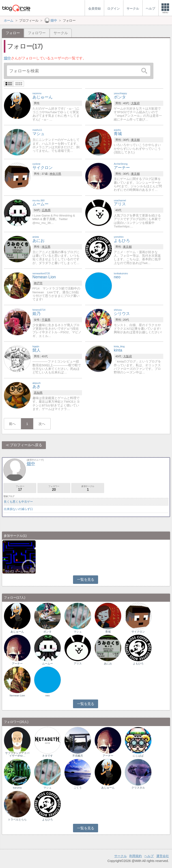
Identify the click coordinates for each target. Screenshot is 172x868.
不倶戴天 (78, 756)
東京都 (135, 140)
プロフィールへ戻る (26, 445)
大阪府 (135, 103)
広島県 (46, 210)
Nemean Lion (17, 695)
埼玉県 (46, 247)
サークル (61, 33)
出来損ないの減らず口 (18, 509)
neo (48, 695)
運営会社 (163, 856)
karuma (17, 788)
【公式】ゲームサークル (19, 572)
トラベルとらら (17, 820)
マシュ (78, 632)
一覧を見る (86, 580)
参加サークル (88, 488)
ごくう (78, 788)
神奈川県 (55, 174)
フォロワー (37, 33)
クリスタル (138, 788)
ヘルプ (149, 856)
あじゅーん (17, 632)
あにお (108, 664)
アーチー (17, 664)
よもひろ (138, 664)
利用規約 (135, 856)
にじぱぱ (138, 756)
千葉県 (46, 320)
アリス (78, 664)
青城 (108, 632)
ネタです (47, 756)
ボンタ (47, 632)
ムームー (47, 664)
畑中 (7, 58)
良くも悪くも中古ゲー (18, 502)
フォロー (20, 488)
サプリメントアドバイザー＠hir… (17, 754)
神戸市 (38, 283)
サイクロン (138, 632)
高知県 (38, 393)
